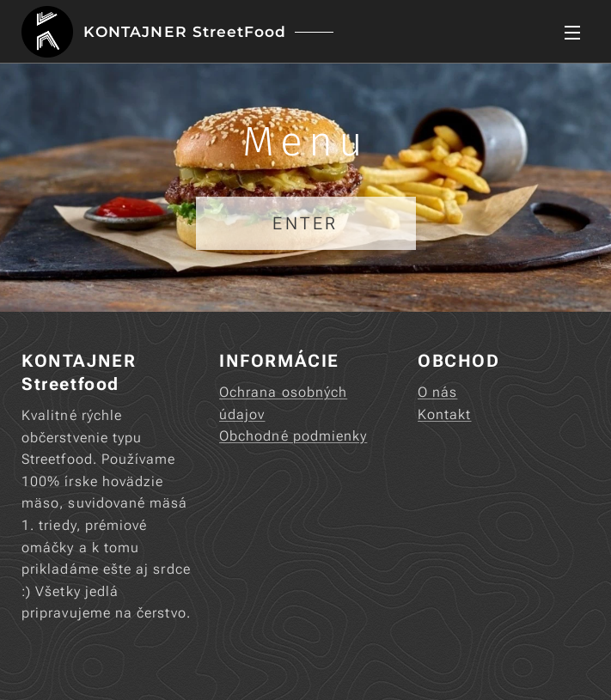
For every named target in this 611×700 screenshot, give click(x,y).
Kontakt (445, 414)
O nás (437, 392)
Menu (572, 33)
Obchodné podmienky (293, 437)
